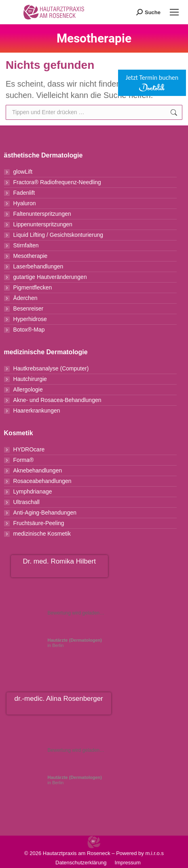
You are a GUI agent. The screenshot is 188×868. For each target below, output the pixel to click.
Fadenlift (24, 193)
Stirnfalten (26, 245)
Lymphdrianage (33, 491)
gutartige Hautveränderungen (50, 277)
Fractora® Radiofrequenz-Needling (57, 182)
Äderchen (25, 298)
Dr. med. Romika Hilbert (59, 561)
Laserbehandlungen (38, 266)
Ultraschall (26, 502)
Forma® (24, 460)
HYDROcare (29, 449)
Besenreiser (29, 308)
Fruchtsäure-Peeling (39, 523)
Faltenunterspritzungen (42, 214)
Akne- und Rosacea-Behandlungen (57, 400)
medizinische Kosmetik (42, 534)
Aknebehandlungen (38, 470)
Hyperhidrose (30, 319)
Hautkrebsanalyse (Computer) (51, 368)
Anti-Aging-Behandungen (45, 513)
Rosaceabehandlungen (42, 481)
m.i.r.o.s (154, 853)
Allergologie (28, 389)
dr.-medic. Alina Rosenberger (59, 699)
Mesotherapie (31, 256)
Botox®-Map (29, 330)
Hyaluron (25, 203)
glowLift (23, 172)
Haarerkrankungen (37, 411)
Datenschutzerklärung (81, 863)
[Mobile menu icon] (174, 12)
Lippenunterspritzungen (43, 224)
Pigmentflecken (33, 287)
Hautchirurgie (30, 379)
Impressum (128, 863)
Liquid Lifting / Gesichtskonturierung (58, 235)
